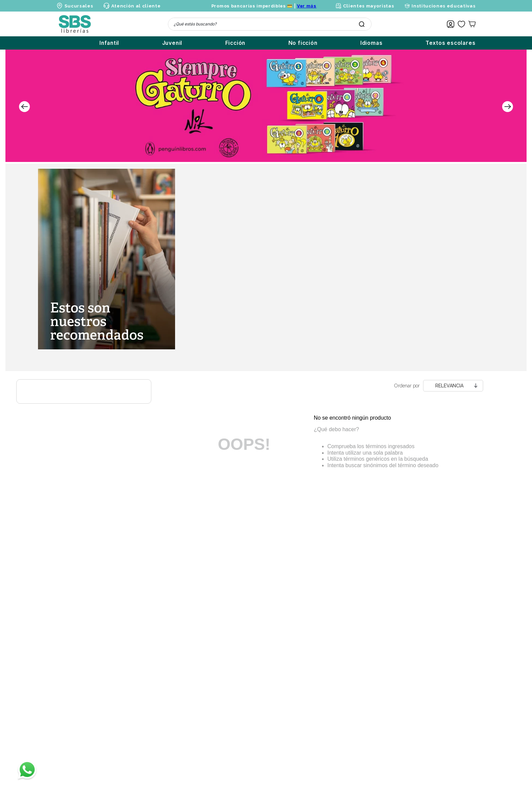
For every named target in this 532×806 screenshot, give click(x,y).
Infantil (109, 43)
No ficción (303, 43)
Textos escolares (451, 43)
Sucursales (79, 6)
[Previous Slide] (24, 107)
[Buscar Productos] (362, 24)
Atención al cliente (136, 6)
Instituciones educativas (443, 6)
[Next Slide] (508, 107)
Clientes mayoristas (369, 6)
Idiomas (372, 43)
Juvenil (172, 43)
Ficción (235, 43)
